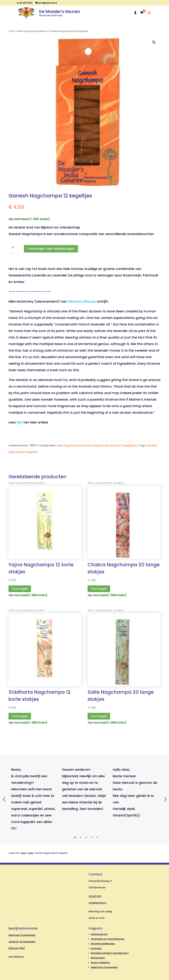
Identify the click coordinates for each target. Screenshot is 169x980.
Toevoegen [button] (20, 589)
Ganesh (152, 445)
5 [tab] (97, 838)
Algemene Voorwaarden (22, 935)
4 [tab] (92, 838)
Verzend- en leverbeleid (22, 942)
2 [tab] (81, 838)
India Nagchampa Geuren (32, 31)
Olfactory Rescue (82, 301)
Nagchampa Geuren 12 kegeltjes (114, 445)
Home (24, 853)
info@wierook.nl (97, 903)
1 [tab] (75, 838)
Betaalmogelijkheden (103, 944)
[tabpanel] (34, 799)
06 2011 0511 (95, 896)
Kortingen (96, 948)
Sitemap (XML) (17, 948)
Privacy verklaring (100, 962)
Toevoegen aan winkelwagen (51, 249)
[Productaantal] (14, 248)
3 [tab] (86, 838)
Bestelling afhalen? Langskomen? (110, 953)
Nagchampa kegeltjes (23, 452)
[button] (154, 42)
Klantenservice (99, 934)
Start (12, 31)
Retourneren (98, 958)
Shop (31, 853)
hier (20, 422)
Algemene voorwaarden (104, 967)
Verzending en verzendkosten (108, 939)
